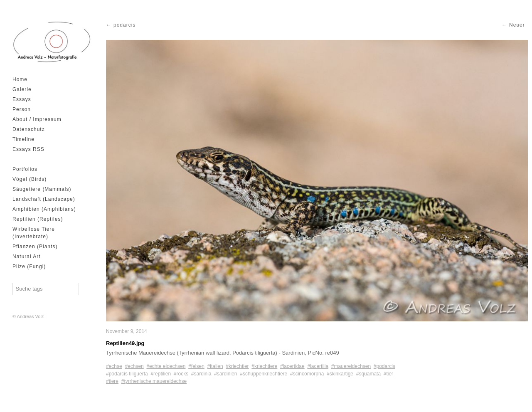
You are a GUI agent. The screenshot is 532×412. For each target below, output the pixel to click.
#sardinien (225, 374)
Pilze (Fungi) (29, 266)
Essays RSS (28, 149)
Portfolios (25, 169)
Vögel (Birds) (30, 179)
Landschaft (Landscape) (44, 199)
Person (22, 109)
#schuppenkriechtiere (264, 374)
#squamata (368, 374)
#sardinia (201, 374)
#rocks (181, 374)
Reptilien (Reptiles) (38, 219)
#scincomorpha (307, 374)
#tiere (112, 381)
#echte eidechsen (166, 366)
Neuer (517, 25)
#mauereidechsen (351, 366)
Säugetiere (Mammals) (42, 189)
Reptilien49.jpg (125, 343)
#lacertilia (318, 366)
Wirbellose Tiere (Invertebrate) (34, 233)
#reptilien (161, 374)
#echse (114, 366)
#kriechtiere (264, 366)
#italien (215, 366)
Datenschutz (29, 129)
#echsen (134, 366)
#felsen (196, 366)
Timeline (23, 139)
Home (20, 79)
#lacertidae (292, 366)
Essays (22, 99)
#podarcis (384, 366)
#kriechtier (237, 366)
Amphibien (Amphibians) (44, 209)
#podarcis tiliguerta (127, 374)
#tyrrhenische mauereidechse (154, 381)
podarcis (124, 25)
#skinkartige (340, 374)
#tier (388, 374)
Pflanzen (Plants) (35, 247)
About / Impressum (37, 119)
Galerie (22, 89)
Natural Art (27, 257)
